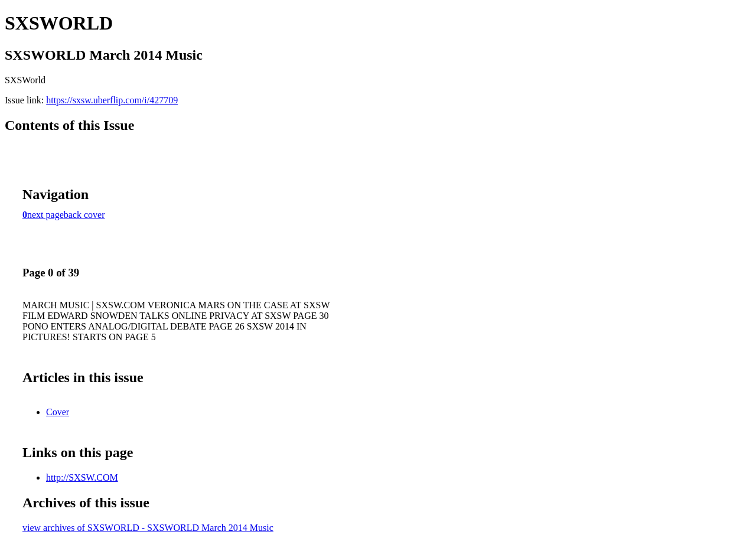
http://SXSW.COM (82, 477)
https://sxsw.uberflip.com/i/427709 (112, 100)
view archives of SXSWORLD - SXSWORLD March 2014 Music (148, 528)
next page (45, 215)
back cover (84, 215)
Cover (58, 412)
